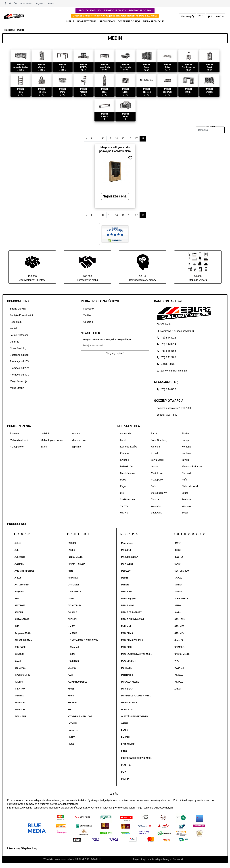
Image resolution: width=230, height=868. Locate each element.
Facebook (89, 309)
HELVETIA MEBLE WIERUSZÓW (83, 640)
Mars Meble (127, 543)
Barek (154, 434)
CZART (18, 661)
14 (116, 139)
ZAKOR (178, 689)
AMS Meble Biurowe (24, 571)
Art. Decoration (22, 585)
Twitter (87, 315)
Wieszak (186, 506)
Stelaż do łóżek (190, 486)
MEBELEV (126, 571)
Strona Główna (26, 3)
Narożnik (187, 473)
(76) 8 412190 (166, 357)
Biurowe (14, 434)
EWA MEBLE (20, 716)
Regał (123, 486)
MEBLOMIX (127, 647)
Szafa (185, 493)
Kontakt (52, 3)
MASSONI (126, 550)
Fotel (123, 440)
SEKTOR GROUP (182, 571)
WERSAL (179, 675)
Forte (70, 571)
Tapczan (156, 500)
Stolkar (178, 612)
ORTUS (125, 723)
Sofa (154, 486)
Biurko (185, 434)
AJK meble (20, 557)
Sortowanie (210, 126)
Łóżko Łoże (126, 467)
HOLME (72, 654)
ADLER (18, 543)
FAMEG (71, 550)
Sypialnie (77, 447)
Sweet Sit (179, 640)
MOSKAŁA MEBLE (130, 682)
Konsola (155, 447)
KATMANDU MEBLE (77, 682)
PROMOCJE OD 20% (115, 11)
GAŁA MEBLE (74, 592)
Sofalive (178, 592)
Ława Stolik (157, 460)
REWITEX (179, 557)
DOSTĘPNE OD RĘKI (129, 22)
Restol (178, 550)
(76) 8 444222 (166, 338)
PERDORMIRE (128, 744)
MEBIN (124, 578)
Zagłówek (156, 513)
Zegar (185, 513)
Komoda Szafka (129, 447)
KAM (70, 675)
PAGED (125, 730)
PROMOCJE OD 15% (90, 11)
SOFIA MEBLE (181, 599)
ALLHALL (19, 564)
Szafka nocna (128, 500)
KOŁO (71, 710)
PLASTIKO (126, 765)
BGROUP (19, 612)
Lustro (154, 467)
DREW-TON (20, 689)
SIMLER (178, 585)
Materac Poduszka (192, 467)
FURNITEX (73, 578)
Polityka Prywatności (21, 315)
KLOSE (71, 689)
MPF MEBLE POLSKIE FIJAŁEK (136, 696)
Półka (123, 480)
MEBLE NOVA (128, 605)
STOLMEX (179, 633)
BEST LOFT (20, 605)
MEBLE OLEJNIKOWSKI (133, 619)
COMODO (19, 654)
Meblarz (125, 585)
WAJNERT (179, 668)
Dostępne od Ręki (19, 355)
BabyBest (19, 592)
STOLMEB (179, 626)
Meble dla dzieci (19, 440)
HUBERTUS (73, 661)
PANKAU (125, 737)
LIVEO (71, 744)
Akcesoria (126, 434)
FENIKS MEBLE (75, 557)
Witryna (124, 513)
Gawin (71, 599)
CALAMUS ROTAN (23, 640)
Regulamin (40, 3)
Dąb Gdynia (20, 668)
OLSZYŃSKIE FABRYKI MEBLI (135, 716)
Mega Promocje (19, 381)
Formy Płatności (19, 335)
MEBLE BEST (128, 592)
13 (110, 139)
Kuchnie (76, 434)
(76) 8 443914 (166, 344)
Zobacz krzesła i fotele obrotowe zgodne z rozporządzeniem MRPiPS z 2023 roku (115, 16)
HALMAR (72, 633)
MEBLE (70, 22)
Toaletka (187, 500)
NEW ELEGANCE (129, 703)
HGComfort (73, 647)
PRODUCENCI (107, 22)
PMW (124, 772)
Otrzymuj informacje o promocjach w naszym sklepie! (107, 339)
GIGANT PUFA (75, 605)
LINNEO (72, 737)
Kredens (125, 453)
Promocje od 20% (19, 368)
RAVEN (178, 543)
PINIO (124, 751)
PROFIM (125, 779)
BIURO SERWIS (22, 619)
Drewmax (19, 696)
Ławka (185, 460)
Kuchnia (186, 453)
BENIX (18, 599)
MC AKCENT (127, 564)
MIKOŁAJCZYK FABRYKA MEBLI (137, 654)
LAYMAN (72, 723)
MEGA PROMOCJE (153, 22)
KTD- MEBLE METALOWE (80, 716)
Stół (122, 493)
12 (103, 139)
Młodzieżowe (79, 440)
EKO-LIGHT (20, 703)
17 (136, 139)
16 (130, 139)
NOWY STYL (127, 710)
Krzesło (155, 453)
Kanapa (186, 440)
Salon (44, 447)
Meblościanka (128, 473)
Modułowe (157, 473)
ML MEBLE (126, 668)
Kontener (187, 447)
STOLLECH (180, 619)
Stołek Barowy (159, 493)
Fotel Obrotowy (159, 440)
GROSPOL (73, 619)
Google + (88, 322)
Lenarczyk (73, 730)
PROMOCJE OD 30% (140, 11)
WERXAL (179, 682)
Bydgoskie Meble (23, 633)
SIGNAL (178, 578)
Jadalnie (45, 434)
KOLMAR (72, 703)
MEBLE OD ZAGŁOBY (131, 612)
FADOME (72, 543)
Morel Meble (127, 675)
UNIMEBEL (180, 647)
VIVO (177, 661)
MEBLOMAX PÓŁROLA (132, 640)
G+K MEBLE (74, 585)
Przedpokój (157, 480)
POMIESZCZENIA (87, 22)
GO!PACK (72, 612)
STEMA (178, 605)
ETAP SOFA (20, 710)
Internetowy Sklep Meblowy (22, 848)
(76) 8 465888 (166, 351)
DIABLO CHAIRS (22, 675)
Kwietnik (125, 460)
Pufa (184, 480)
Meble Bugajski (129, 599)
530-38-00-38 (166, 364)
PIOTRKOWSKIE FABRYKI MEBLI (137, 758)
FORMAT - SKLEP (76, 564)
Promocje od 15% (19, 361)
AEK (17, 550)
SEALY (178, 564)
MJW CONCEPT (129, 661)
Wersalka (156, 506)
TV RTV (124, 506)
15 (123, 139)
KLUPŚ (71, 696)
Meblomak (126, 626)
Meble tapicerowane (52, 440)
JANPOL (72, 668)
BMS (17, 626)
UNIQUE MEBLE (182, 654)
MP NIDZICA (127, 689)
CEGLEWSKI (20, 647)
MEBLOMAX (127, 633)
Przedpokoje (17, 447)
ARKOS (18, 578)
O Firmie (15, 342)
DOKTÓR (19, 682)
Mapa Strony (17, 388)
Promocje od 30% (19, 375)
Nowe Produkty (18, 348)
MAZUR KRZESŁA (130, 557)
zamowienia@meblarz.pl (172, 371)
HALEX (71, 626)
